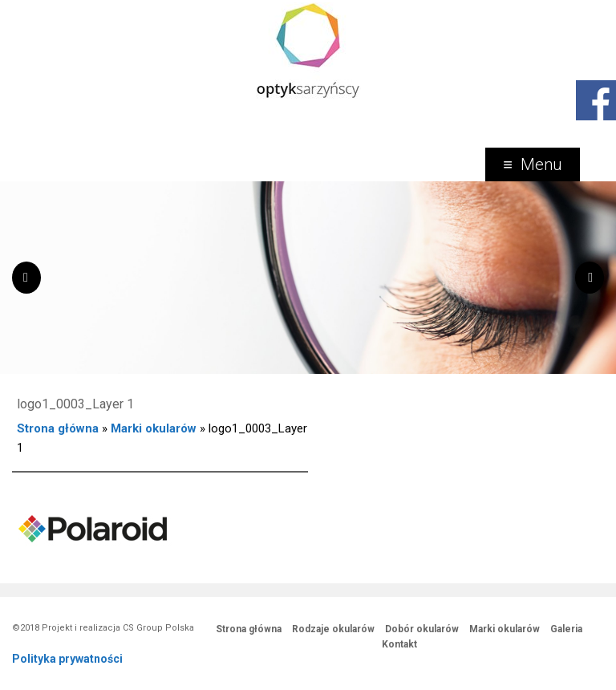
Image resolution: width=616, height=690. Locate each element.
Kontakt (399, 644)
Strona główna (58, 428)
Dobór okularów (422, 629)
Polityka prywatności (67, 659)
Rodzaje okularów (333, 629)
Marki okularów (154, 428)
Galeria (566, 629)
